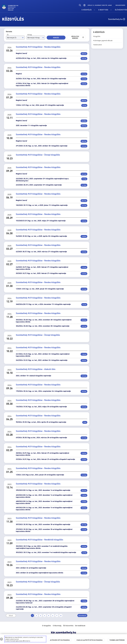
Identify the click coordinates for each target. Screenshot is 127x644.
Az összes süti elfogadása (60, 640)
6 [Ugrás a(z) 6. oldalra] (53, 615)
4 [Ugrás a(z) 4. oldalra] (45, 615)
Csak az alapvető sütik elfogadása (89, 640)
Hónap (30, 35)
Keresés (56, 38)
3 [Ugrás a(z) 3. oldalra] (41, 615)
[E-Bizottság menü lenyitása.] (111, 10)
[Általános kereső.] (80, 5)
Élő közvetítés (68, 626)
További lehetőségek (117, 640)
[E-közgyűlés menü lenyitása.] (94, 10)
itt (24, 641)
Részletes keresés (78, 37)
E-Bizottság (57, 626)
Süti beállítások (80, 626)
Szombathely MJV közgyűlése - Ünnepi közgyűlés (38, 155)
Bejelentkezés (120, 5)
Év (8, 35)
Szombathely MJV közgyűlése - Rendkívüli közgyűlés (39, 540)
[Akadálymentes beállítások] (84, 5)
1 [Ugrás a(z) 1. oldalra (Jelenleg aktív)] (32, 615)
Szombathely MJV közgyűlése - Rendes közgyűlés (38, 47)
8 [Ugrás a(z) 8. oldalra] (61, 615)
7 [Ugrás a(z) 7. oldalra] (57, 615)
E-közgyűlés (47, 626)
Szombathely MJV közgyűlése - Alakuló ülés (36, 369)
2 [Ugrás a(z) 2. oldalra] (36, 615)
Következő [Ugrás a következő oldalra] (82, 615)
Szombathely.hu (117, 19)
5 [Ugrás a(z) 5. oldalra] (49, 615)
